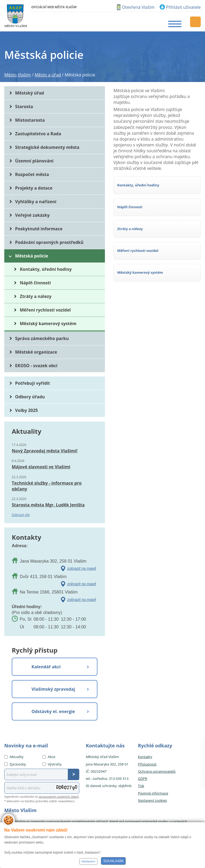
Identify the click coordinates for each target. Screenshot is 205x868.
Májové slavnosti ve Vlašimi (41, 467)
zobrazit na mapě (82, 568)
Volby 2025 (27, 410)
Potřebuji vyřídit (33, 383)
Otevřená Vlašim (138, 7)
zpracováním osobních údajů (59, 797)
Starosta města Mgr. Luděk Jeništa (48, 505)
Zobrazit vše (21, 515)
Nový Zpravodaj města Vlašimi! (45, 451)
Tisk (141, 786)
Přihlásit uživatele (183, 7)
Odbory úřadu (30, 397)
